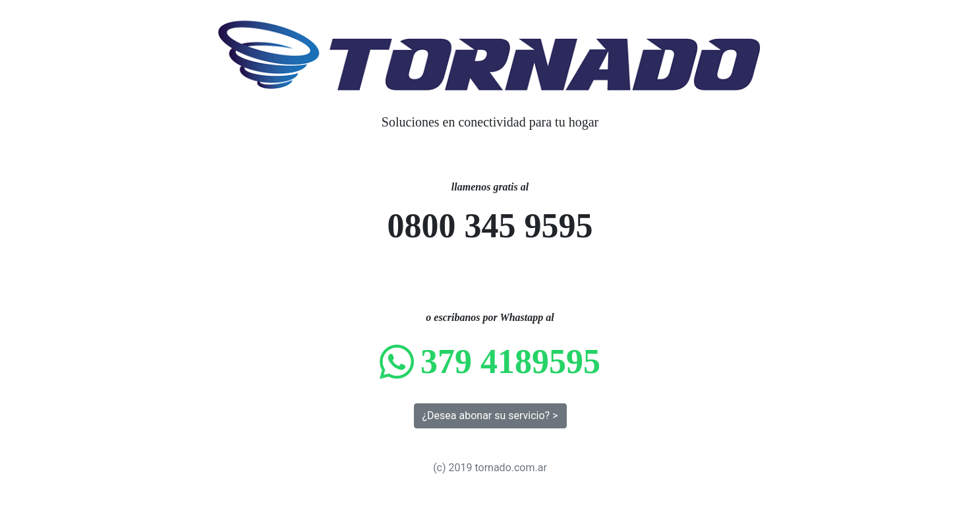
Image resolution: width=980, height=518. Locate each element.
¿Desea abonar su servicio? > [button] (490, 416)
